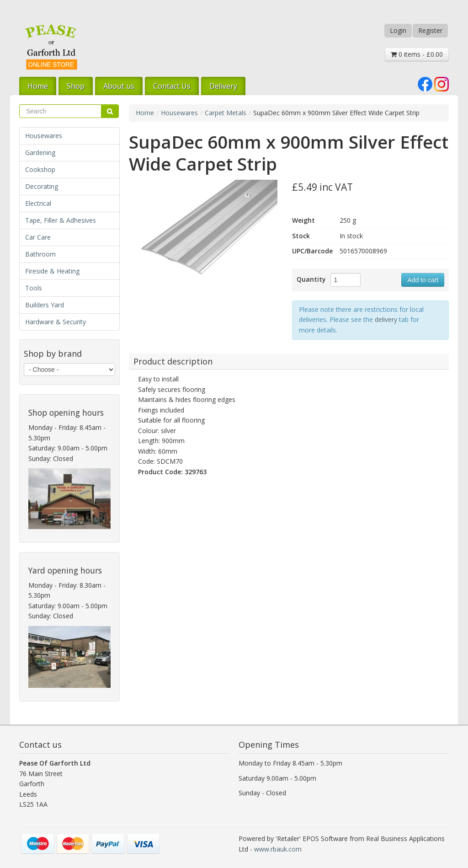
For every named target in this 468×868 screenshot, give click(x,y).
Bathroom (40, 254)
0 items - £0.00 (417, 54)
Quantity (311, 279)
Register (430, 30)
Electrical (38, 203)
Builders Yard (45, 305)
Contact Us (172, 86)
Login (398, 30)
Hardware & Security (56, 322)
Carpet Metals (226, 113)
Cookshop (40, 169)
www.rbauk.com (278, 849)
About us (119, 86)
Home (38, 86)
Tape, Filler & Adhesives (61, 220)
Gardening (40, 153)
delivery (386, 319)
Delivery (223, 86)
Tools (34, 288)
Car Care (38, 237)
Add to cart (423, 280)
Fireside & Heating (52, 271)
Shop (76, 86)
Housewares (44, 136)
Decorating (42, 186)
